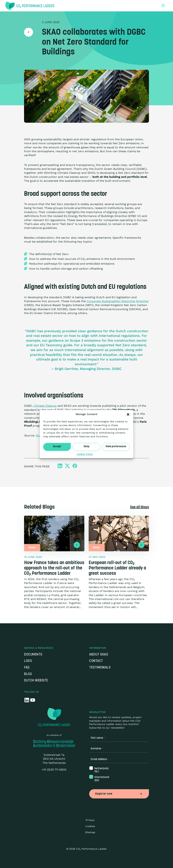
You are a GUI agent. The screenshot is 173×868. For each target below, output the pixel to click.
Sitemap (90, 832)
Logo (28, 661)
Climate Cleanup (45, 406)
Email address (100, 759)
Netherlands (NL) (101, 770)
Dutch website (36, 681)
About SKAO (99, 655)
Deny (86, 447)
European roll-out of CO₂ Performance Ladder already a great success (117, 568)
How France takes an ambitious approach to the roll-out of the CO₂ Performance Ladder (54, 568)
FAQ (27, 668)
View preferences (116, 447)
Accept (57, 447)
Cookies (90, 826)
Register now (119, 794)
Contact (96, 661)
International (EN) (101, 779)
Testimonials (100, 668)
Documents (33, 655)
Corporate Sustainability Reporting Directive (118, 301)
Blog (28, 674)
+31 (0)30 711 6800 (54, 770)
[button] (128, 414)
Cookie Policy (85, 454)
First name (98, 738)
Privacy (90, 820)
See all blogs (139, 507)
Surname (97, 749)
